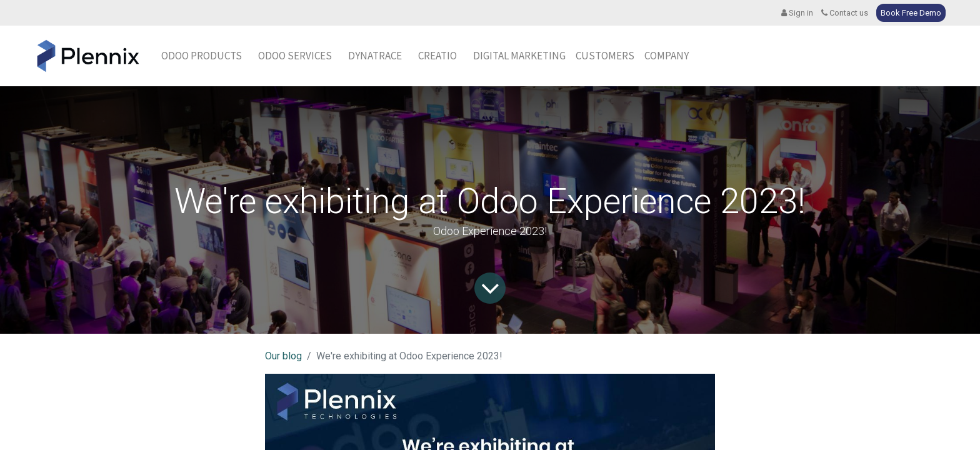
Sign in (797, 13)
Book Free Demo (911, 13)
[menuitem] (375, 56)
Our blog (283, 356)
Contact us (845, 13)
